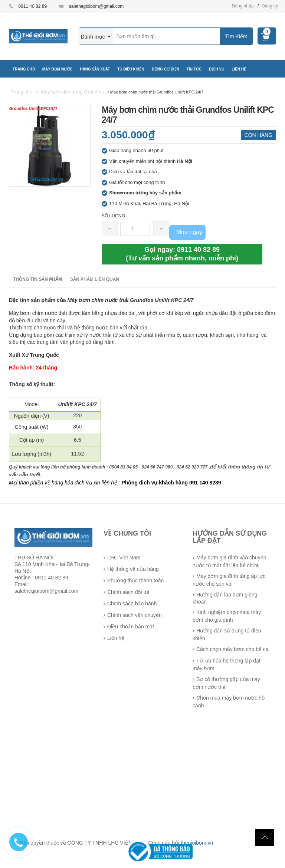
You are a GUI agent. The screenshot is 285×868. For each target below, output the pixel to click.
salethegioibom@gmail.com (96, 6)
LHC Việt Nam (124, 558)
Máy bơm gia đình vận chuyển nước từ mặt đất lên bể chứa (229, 561)
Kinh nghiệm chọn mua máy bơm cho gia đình (227, 616)
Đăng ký (270, 6)
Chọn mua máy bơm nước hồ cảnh (229, 702)
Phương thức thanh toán (135, 581)
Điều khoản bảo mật (131, 627)
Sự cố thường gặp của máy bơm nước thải (226, 683)
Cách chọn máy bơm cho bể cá (232, 649)
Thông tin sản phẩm (37, 279)
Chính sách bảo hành (132, 604)
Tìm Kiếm (236, 36)
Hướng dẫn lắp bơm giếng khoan (225, 598)
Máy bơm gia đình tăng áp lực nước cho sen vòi (229, 580)
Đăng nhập (243, 6)
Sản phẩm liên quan (95, 279)
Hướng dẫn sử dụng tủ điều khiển (227, 634)
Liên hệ (116, 638)
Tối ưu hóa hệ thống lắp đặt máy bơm (227, 665)
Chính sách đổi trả (128, 592)
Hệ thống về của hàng (133, 569)
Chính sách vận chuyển (135, 615)
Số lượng (113, 216)
